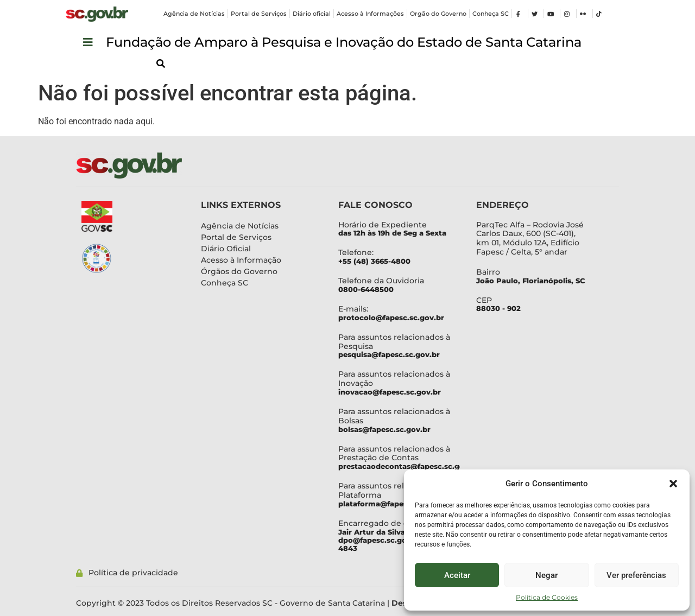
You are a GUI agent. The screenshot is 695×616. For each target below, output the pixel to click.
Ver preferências (636, 575)
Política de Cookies (547, 597)
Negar (546, 575)
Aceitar (457, 575)
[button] (673, 484)
